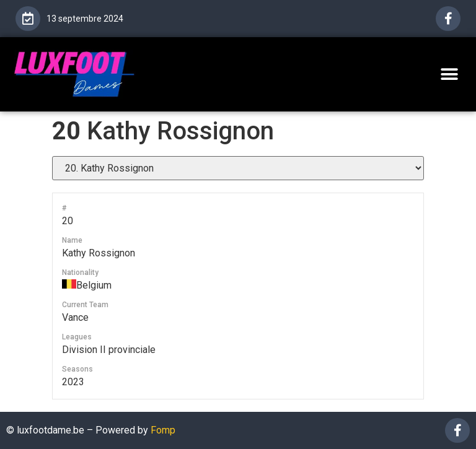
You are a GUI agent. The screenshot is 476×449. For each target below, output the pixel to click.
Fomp (163, 430)
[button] (450, 74)
